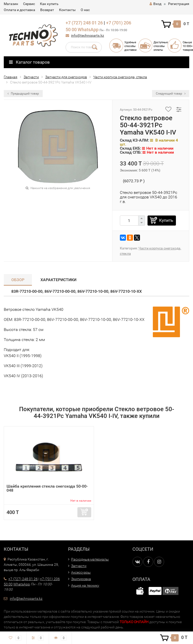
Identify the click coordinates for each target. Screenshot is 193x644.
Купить (166, 220)
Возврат (47, 10)
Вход (155, 4)
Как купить (49, 4)
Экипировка (81, 579)
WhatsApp (88, 30)
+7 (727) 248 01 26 (84, 23)
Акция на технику (85, 585)
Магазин (11, 4)
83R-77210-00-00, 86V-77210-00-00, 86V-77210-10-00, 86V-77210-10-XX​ (77, 291)
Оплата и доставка (19, 10)
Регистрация (179, 4)
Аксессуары (81, 572)
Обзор (18, 280)
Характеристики (58, 280)
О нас (85, 10)
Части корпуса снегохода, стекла (120, 77)
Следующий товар (171, 94)
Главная (11, 77)
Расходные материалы (90, 559)
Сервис (29, 4)
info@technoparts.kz (88, 35)
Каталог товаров (29, 62)
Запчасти (31, 77)
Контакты (67, 10)
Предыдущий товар (23, 94)
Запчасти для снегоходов (66, 77)
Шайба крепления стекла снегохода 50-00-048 (47, 488)
